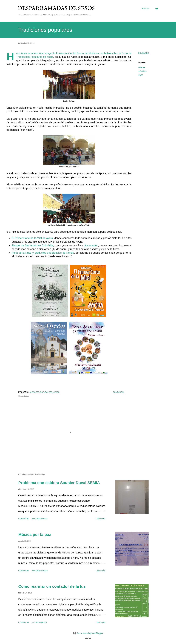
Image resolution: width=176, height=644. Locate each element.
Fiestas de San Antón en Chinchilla (32, 245)
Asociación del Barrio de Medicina (79, 53)
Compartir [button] (144, 53)
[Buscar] (146, 9)
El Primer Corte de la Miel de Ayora (32, 238)
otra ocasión (91, 245)
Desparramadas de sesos (56, 8)
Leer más (100, 519)
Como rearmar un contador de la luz (52, 586)
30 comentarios (40, 519)
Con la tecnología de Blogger (88, 633)
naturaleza (142, 71)
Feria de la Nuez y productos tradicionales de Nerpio (43, 253)
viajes (140, 75)
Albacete (142, 67)
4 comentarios (39, 622)
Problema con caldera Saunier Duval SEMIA (59, 483)
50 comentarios (40, 571)
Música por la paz (35, 535)
